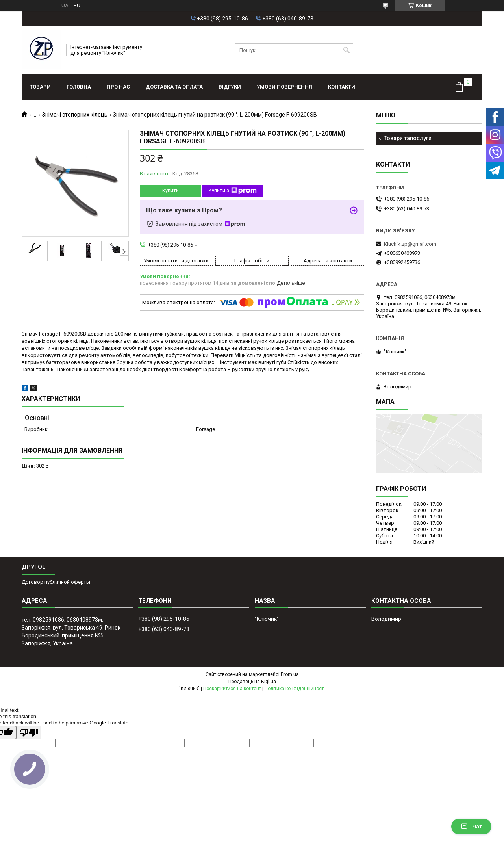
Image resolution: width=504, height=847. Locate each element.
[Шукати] (346, 50)
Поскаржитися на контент (232, 689)
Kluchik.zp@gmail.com (410, 244)
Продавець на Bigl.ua (252, 682)
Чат (471, 827)
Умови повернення (284, 87)
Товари (40, 87)
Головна (79, 87)
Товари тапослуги (408, 138)
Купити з (233, 191)
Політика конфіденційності (295, 689)
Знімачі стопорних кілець (75, 115)
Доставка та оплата (174, 87)
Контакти (342, 87)
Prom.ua (290, 674)
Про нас (118, 87)
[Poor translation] (29, 733)
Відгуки (230, 87)
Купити (170, 190)
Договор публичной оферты (56, 582)
